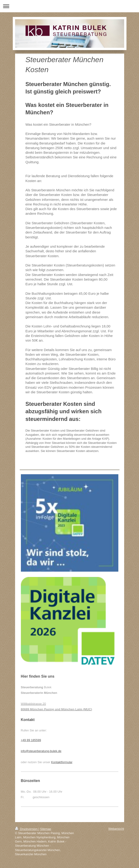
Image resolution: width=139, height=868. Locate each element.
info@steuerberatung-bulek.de (41, 751)
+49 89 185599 (31, 740)
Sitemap (46, 829)
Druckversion (27, 829)
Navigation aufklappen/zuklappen (69, 6)
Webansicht (116, 829)
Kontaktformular (62, 762)
